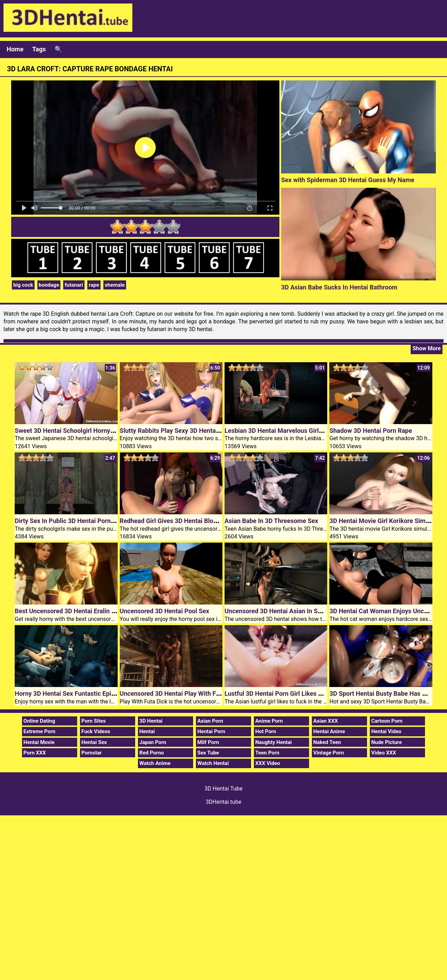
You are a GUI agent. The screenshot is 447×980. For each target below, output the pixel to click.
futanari (74, 285)
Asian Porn (210, 721)
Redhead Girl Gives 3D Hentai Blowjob (173, 521)
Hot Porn (266, 731)
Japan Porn (153, 742)
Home (15, 49)
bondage (49, 285)
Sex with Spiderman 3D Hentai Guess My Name (348, 180)
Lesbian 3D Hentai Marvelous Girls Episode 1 (288, 431)
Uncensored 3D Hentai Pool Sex (164, 611)
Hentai (147, 731)
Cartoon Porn (387, 721)
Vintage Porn (329, 753)
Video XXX (384, 753)
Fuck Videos (96, 731)
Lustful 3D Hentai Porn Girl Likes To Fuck (282, 693)
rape (94, 285)
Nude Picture (387, 742)
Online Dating (39, 721)
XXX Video (268, 763)
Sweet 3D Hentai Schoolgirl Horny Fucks (72, 431)
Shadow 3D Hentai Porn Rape (371, 431)
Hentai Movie (39, 742)
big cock (23, 285)
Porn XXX (35, 753)
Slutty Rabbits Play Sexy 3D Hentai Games (179, 431)
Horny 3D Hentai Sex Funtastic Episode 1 (72, 693)
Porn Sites (94, 721)
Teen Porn (267, 753)
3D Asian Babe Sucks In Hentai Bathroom (339, 287)
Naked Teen (327, 742)
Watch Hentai (213, 763)
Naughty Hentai (274, 742)
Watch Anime (155, 763)
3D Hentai (151, 721)
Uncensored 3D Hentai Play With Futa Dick (179, 693)
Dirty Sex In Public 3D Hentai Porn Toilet (71, 521)
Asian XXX (325, 721)
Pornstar (91, 753)
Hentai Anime (329, 731)
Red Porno (152, 753)
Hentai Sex (94, 742)
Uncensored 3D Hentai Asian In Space (278, 611)
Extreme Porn (39, 731)
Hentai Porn (211, 731)
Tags (39, 49)
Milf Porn (208, 742)
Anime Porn (269, 721)
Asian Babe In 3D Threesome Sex (271, 521)
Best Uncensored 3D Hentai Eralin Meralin (74, 611)
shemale (115, 285)
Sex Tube (208, 753)
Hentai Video (386, 731)
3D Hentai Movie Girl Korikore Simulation (387, 521)
